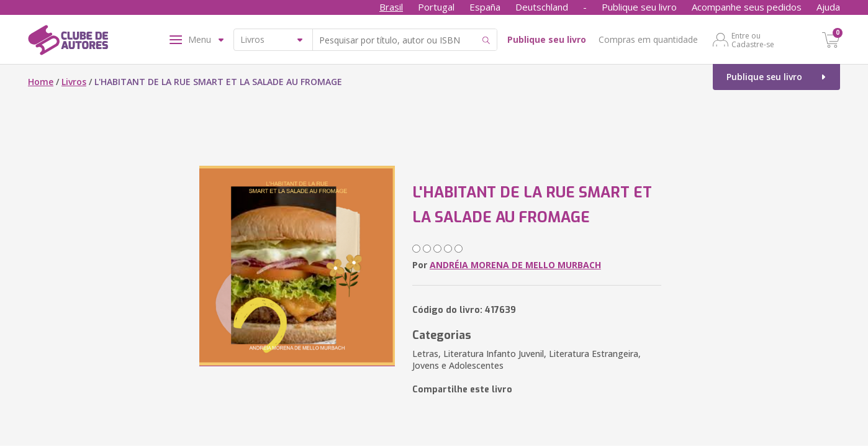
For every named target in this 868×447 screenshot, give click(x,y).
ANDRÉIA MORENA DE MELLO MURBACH (515, 265)
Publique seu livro (639, 7)
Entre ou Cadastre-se (753, 40)
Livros (74, 82)
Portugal (436, 7)
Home (41, 82)
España (485, 7)
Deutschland (542, 7)
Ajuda (828, 7)
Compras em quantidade (648, 39)
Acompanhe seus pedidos (747, 7)
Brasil (391, 7)
